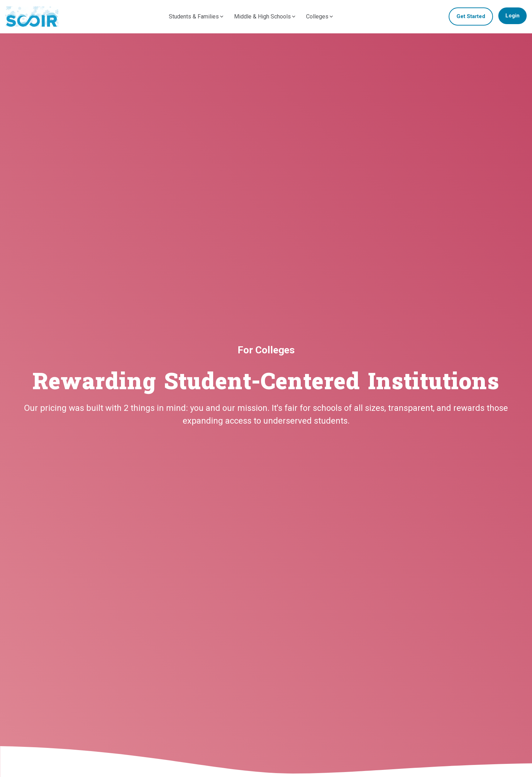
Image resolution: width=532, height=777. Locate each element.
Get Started (471, 16)
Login (512, 16)
